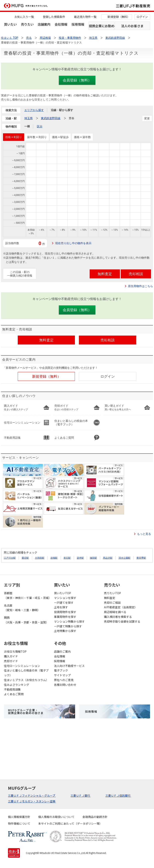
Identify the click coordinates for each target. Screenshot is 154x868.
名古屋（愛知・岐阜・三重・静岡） (22, 608)
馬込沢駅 (108, 558)
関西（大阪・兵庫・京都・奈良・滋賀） (26, 620)
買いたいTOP (62, 593)
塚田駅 (93, 558)
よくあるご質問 (14, 694)
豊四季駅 (141, 558)
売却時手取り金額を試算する (122, 621)
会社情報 (61, 24)
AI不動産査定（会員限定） (121, 607)
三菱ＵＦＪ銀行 (81, 795)
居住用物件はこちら (140, 286)
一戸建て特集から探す (68, 626)
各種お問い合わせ (65, 685)
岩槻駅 (54, 558)
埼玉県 (28, 118)
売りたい (27, 24)
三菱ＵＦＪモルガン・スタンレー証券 (32, 801)
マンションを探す (65, 598)
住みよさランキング (17, 685)
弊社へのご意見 (64, 680)
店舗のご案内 (62, 651)
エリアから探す (34, 110)
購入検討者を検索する (118, 617)
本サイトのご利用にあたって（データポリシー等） (70, 823)
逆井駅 (80, 558)
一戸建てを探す (64, 603)
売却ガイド (11, 661)
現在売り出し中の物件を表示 (73, 243)
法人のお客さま (132, 26)
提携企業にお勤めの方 (102, 26)
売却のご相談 (112, 603)
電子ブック (61, 670)
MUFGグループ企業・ (26, 711)
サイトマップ (62, 675)
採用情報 (78, 24)
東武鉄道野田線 (51, 118)
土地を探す (61, 607)
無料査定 (110, 598)
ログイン (142, 17)
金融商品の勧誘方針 (95, 817)
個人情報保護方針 (19, 817)
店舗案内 (44, 24)
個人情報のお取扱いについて (56, 817)
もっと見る (144, 534)
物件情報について (19, 823)
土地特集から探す (65, 631)
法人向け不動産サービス (69, 666)
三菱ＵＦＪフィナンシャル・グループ (32, 795)
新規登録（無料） (119, 17)
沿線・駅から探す (62, 110)
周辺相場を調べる (115, 612)
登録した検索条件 (54, 17)
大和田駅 (40, 558)
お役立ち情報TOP (15, 651)
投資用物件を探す (65, 612)
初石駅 (67, 558)
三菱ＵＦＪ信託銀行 (118, 795)
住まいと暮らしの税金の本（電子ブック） (26, 673)
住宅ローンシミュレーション (22, 666)
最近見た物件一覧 (85, 17)
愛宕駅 (25, 558)
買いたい (10, 24)
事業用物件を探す (65, 617)
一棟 (27, 126)
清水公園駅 (125, 558)
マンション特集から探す (69, 621)
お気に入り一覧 (24, 17)
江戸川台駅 (10, 558)
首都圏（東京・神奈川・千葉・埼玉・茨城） (27, 595)
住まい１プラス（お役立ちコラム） (26, 680)
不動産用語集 (12, 689)
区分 (40, 126)
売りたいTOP (112, 593)
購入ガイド (11, 656)
